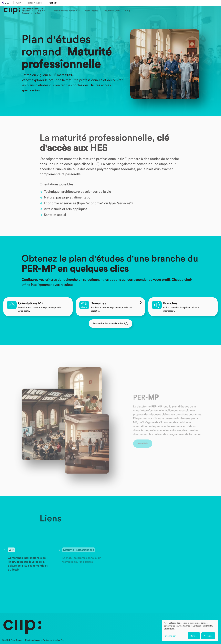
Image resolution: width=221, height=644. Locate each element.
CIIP (20, 3)
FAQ (127, 11)
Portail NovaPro (36, 3)
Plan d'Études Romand (66, 11)
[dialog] (190, 631)
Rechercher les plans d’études (111, 324)
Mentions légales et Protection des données (45, 640)
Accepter (208, 636)
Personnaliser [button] (170, 636)
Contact (20, 640)
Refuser (194, 636)
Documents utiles (112, 11)
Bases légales (91, 11)
